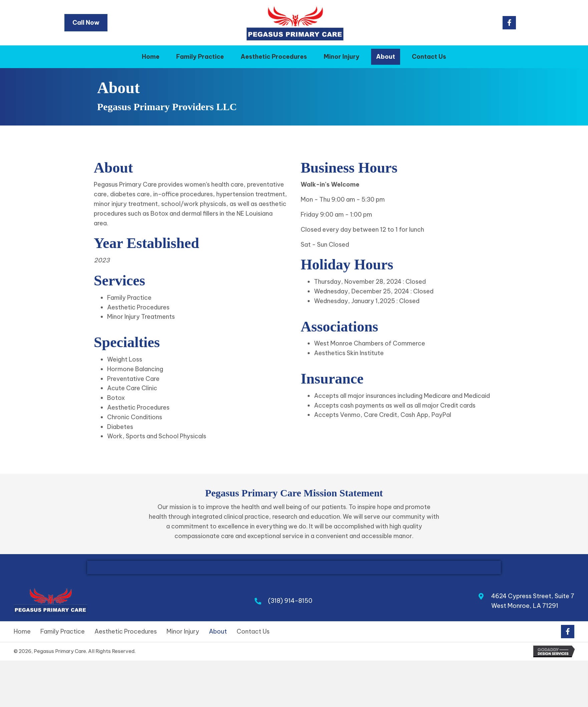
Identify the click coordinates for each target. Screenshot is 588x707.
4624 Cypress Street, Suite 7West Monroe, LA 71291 (533, 601)
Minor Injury (183, 632)
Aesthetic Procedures (126, 632)
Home (22, 632)
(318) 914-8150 (290, 601)
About (218, 632)
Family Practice (63, 632)
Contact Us (253, 632)
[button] (509, 23)
